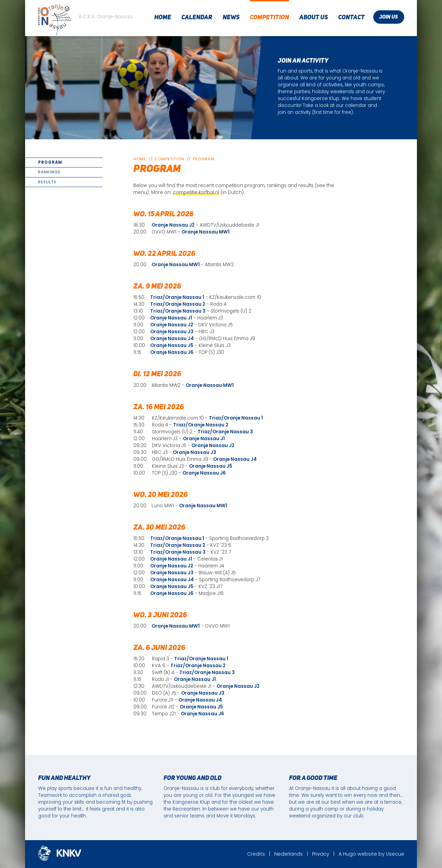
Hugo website (360, 854)
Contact (351, 18)
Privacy (321, 854)
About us (314, 18)
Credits (256, 854)
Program (50, 162)
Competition (269, 18)
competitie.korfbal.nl (196, 192)
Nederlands (289, 854)
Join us (389, 17)
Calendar (197, 18)
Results (47, 182)
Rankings (49, 172)
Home (163, 18)
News (231, 18)
